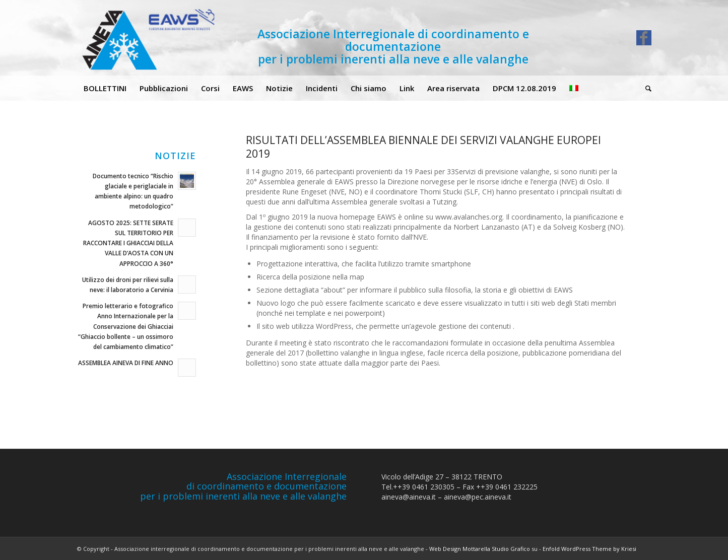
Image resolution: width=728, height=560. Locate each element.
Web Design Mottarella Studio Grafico (480, 549)
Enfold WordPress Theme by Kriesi (589, 549)
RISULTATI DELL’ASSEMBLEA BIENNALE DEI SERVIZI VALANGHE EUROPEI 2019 (423, 147)
